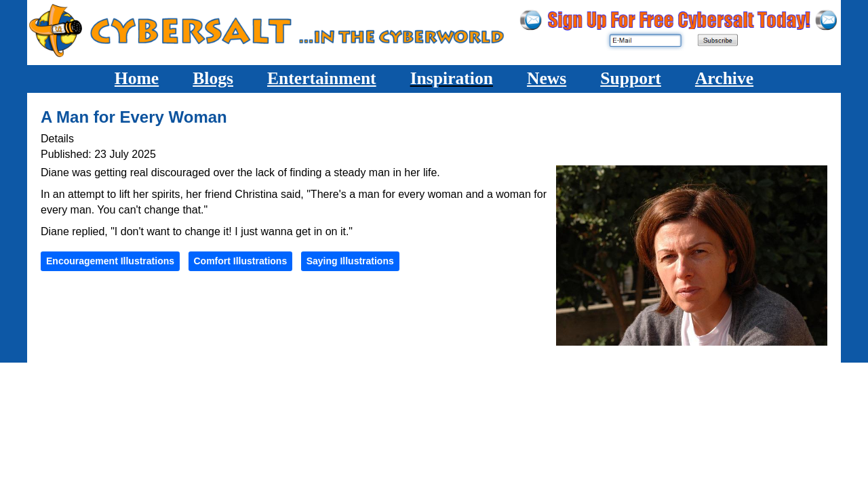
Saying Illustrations (350, 261)
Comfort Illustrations (241, 261)
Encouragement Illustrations (110, 261)
